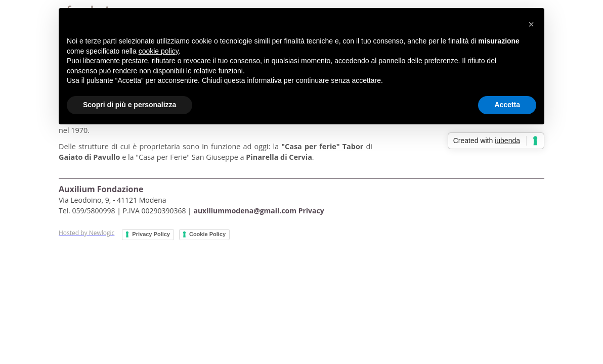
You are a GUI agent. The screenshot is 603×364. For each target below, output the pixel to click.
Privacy (311, 211)
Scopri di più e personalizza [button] (130, 105)
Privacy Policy (151, 234)
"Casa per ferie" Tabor (324, 146)
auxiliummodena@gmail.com (245, 211)
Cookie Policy (207, 234)
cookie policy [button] (159, 51)
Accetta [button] (507, 105)
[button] (531, 24)
